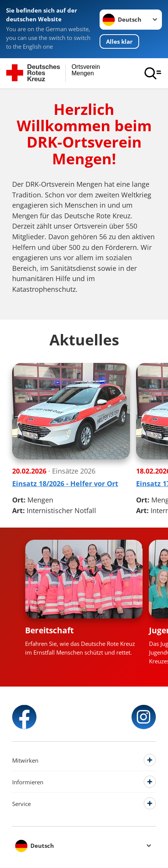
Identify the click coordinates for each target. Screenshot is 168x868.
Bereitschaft (49, 630)
